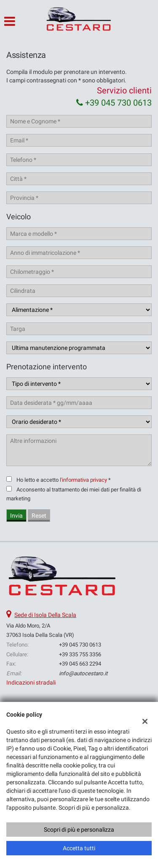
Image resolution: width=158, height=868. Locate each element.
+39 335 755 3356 (80, 654)
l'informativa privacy (83, 480)
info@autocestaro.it (83, 673)
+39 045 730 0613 (114, 103)
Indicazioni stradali (31, 682)
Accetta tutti (79, 848)
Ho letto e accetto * (64, 480)
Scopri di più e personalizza (79, 830)
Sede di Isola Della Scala (45, 615)
